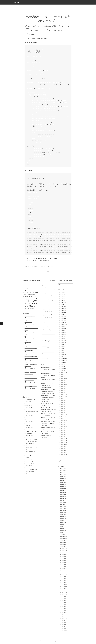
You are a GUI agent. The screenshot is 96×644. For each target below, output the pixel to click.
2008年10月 (63, 399)
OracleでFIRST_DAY (47, 356)
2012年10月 (63, 329)
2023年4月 (63, 299)
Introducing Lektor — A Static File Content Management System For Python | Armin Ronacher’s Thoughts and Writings (31, 376)
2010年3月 (62, 369)
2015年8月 (62, 309)
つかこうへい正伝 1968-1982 (31, 386)
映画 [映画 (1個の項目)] (29, 308)
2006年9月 (63, 445)
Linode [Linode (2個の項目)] (31, 290)
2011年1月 (62, 357)
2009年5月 (63, 387)
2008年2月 (63, 411)
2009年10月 (63, 377)
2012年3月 (63, 335)
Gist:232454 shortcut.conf (42, 260)
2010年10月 (63, 363)
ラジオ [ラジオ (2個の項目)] (33, 301)
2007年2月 (63, 435)
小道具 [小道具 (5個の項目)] (35, 306)
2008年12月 (63, 395)
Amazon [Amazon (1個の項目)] (24, 288)
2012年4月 (63, 333)
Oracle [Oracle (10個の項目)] (25, 292)
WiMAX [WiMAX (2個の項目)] (24, 297)
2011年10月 (63, 339)
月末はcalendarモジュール (48, 352)
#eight (17, 2)
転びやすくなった (28, 322)
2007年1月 (63, 437)
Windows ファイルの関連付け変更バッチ (62, 280)
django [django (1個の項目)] (33, 288)
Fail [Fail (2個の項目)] (35, 288)
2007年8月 (63, 423)
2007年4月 (63, 431)
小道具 (51, 266)
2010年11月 (63, 361)
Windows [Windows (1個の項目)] (27, 297)
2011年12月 (63, 337)
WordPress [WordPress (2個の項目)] (31, 297)
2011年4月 (62, 351)
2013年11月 (63, 315)
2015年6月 (62, 313)
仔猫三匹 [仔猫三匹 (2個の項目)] (25, 306)
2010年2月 (63, 371)
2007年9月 (63, 421)
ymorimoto (47, 336)
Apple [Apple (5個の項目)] (28, 288)
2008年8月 (63, 403)
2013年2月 (63, 321)
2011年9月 (62, 341)
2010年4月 (62, 367)
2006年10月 (63, 443)
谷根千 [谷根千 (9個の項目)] (33, 308)
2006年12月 (63, 439)
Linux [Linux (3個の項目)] (34, 290)
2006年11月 (63, 441)
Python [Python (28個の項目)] (35, 292)
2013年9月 (63, 317)
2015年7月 (62, 311)
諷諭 (25, 336)
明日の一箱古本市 (46, 348)
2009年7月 (63, 383)
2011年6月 (62, 347)
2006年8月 (63, 447)
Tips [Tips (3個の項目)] (28, 295)
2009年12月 (63, 373)
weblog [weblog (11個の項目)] (34, 294)
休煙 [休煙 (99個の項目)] (31, 306)
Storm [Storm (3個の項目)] (25, 295)
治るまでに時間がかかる (30, 316)
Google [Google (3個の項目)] (25, 290)
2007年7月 (63, 425)
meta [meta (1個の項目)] (36, 290)
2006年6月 (63, 451)
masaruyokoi (46, 308)
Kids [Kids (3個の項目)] (28, 290)
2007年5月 (63, 429)
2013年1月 (62, 323)
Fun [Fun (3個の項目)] (36, 288)
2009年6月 (63, 385)
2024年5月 (63, 297)
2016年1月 (62, 305)
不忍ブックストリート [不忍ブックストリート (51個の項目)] (30, 302)
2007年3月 (63, 433)
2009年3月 (63, 391)
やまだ (49, 328)
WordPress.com (59, 641)
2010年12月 (63, 359)
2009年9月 (63, 379)
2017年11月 (63, 300)
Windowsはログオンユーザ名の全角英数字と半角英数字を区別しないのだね (49, 312)
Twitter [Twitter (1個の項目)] (31, 295)
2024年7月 (63, 294)
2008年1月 (63, 413)
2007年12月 (63, 415)
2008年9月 (63, 401)
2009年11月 (63, 375)
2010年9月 (63, 365)
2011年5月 (62, 349)
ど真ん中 (44, 324)
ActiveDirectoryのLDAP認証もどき (33, 280)
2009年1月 (63, 393)
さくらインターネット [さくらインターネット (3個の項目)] (31, 299)
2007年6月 (63, 427)
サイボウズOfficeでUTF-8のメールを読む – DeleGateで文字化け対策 (49, 344)
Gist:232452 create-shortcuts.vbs (47, 258)
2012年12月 (63, 325)
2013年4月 (62, 319)
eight (43, 266)
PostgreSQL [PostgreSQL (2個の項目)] (29, 292)
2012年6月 (63, 331)
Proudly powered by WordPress (40, 641)
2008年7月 (63, 405)
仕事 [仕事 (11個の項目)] (28, 306)
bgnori (46, 340)
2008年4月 (63, 407)
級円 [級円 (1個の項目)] (30, 308)
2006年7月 (63, 449)
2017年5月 (62, 303)
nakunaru (45, 358)
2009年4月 (63, 389)
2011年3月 (62, 353)
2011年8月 (62, 343)
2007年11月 (63, 417)
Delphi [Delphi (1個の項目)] (30, 288)
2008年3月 (63, 409)
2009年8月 (63, 381)
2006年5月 (63, 453)
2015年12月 (63, 307)
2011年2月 (62, 355)
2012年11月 (63, 327)
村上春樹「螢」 (28, 342)
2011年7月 (62, 345)
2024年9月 (63, 293)
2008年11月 (63, 397)
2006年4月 (63, 455)
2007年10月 (63, 419)
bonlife (44, 354)
